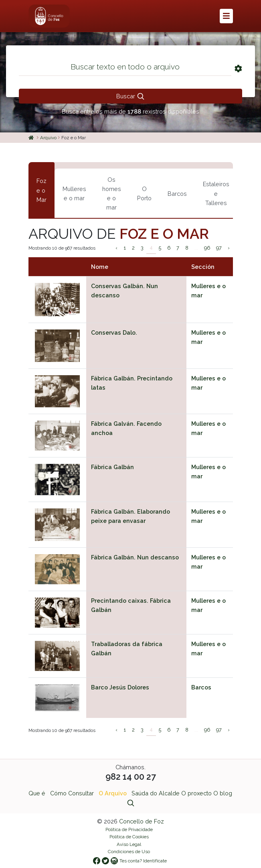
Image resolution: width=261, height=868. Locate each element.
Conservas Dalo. (114, 332)
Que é (37, 793)
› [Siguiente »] (229, 248)
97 (219, 248)
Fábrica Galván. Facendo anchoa (126, 428)
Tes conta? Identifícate (143, 861)
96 (207, 248)
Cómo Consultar (72, 793)
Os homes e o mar (112, 193)
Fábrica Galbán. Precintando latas (132, 383)
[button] (226, 16)
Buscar (130, 96)
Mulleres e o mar (74, 193)
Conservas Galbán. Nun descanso (124, 291)
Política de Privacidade (129, 829)
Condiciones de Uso (129, 852)
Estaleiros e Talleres (216, 193)
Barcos (177, 194)
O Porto (144, 193)
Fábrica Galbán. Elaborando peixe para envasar (130, 516)
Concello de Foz (142, 821)
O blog (223, 793)
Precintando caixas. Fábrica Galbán (131, 605)
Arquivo (48, 138)
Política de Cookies (129, 837)
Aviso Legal (129, 844)
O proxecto (196, 793)
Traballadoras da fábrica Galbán (127, 648)
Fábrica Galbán (112, 467)
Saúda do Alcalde (156, 793)
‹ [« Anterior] (116, 248)
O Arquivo (113, 793)
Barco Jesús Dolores (120, 687)
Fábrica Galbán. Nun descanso (135, 557)
